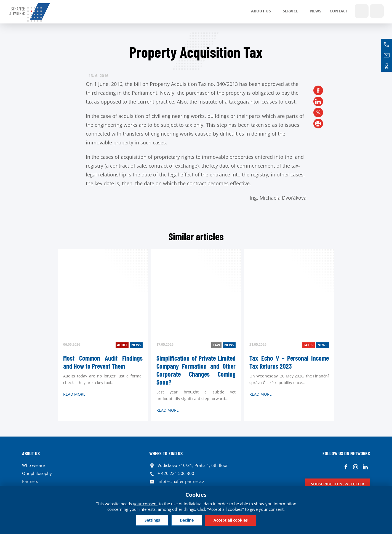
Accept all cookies (231, 520)
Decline (187, 520)
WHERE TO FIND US (166, 453)
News (316, 11)
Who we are (33, 465)
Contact (339, 11)
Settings (152, 520)
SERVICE (290, 11)
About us (261, 11)
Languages (377, 11)
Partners (30, 481)
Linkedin (365, 467)
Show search (362, 11)
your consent (145, 504)
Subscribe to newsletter (338, 484)
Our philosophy (37, 473)
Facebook (346, 467)
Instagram (355, 467)
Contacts (386, 66)
